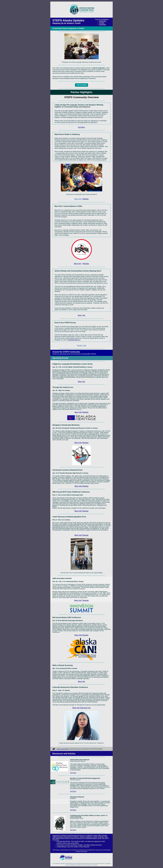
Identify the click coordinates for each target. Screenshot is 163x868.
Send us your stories (62, 749)
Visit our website (81, 85)
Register (86, 199)
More (80, 315)
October (102, 23)
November (103, 25)
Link (84, 345)
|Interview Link (85, 708)
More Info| (78, 199)
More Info (78, 264)
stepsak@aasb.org (74, 340)
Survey (80, 345)
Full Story (81, 127)
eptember (103, 21)
